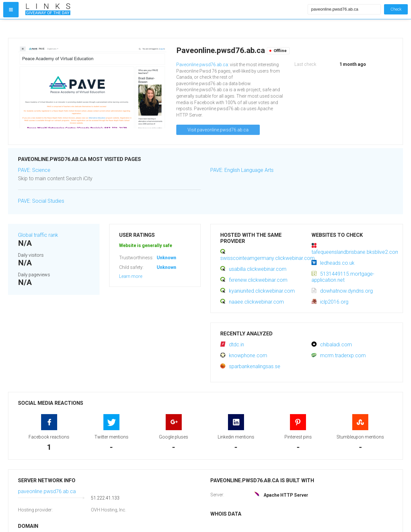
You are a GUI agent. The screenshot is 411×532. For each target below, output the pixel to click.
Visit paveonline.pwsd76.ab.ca (218, 130)
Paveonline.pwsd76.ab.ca (202, 65)
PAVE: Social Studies (41, 201)
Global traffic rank (38, 235)
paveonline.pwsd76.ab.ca (47, 491)
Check (396, 9)
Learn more (131, 276)
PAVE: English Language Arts (242, 170)
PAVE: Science (34, 170)
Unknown (166, 258)
